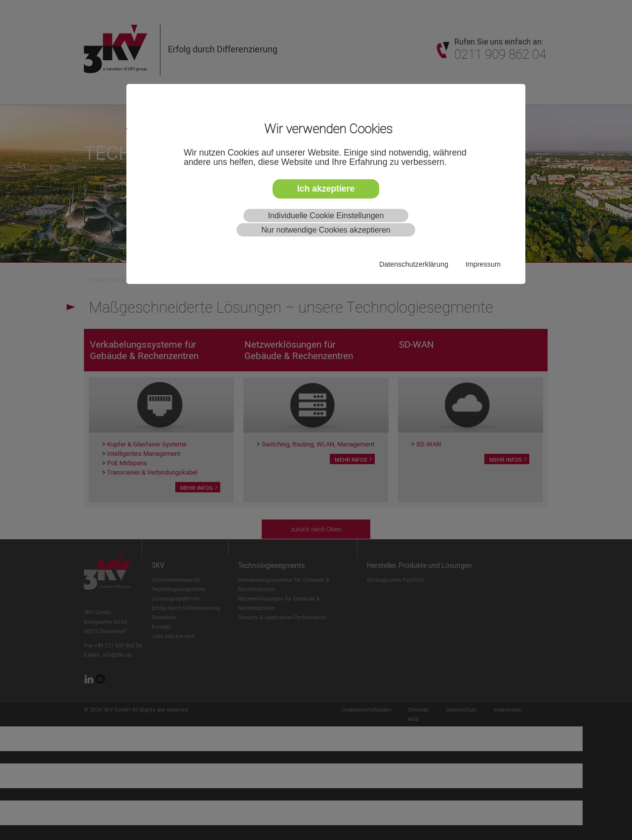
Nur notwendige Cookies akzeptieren (326, 230)
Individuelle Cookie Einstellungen (326, 216)
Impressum (483, 264)
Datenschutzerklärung (414, 264)
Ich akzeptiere (326, 189)
